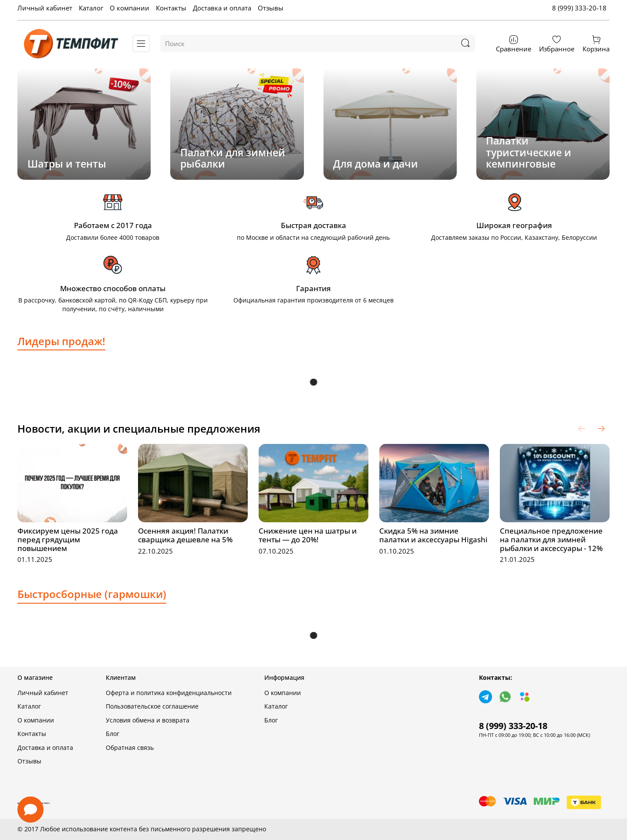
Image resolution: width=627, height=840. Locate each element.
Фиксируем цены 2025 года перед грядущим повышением (68, 539)
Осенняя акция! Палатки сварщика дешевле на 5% (185, 535)
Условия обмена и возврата (148, 720)
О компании (130, 8)
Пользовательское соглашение (152, 706)
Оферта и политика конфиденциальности (169, 693)
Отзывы (271, 8)
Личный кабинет (45, 8)
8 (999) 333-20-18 (579, 8)
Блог (113, 734)
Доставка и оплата (222, 8)
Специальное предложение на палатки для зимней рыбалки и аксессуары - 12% (551, 539)
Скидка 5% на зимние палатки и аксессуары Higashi (433, 535)
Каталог (91, 8)
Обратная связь (130, 748)
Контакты (171, 8)
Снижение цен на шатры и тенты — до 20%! (308, 535)
